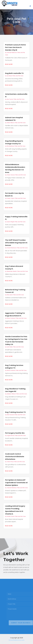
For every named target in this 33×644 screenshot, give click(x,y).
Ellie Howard (10, 415)
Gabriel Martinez (12, 488)
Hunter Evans (11, 516)
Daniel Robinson (12, 248)
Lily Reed (9, 76)
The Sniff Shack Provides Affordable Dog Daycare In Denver (16, 243)
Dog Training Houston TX (15, 412)
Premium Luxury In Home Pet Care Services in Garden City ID (15, 47)
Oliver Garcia (11, 175)
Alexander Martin (12, 271)
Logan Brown (11, 436)
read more (9, 64)
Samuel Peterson (12, 53)
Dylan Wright (10, 222)
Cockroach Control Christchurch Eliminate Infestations (15, 457)
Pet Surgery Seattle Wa (15, 433)
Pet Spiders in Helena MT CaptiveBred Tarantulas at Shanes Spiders (16, 483)
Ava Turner (10, 99)
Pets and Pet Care (18, 76)
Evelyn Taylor (11, 198)
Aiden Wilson (11, 123)
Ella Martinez (10, 146)
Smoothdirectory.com (17, 640)
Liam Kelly (10, 347)
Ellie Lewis (10, 295)
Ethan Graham (11, 318)
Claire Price (10, 462)
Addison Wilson (11, 394)
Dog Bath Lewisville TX (14, 73)
